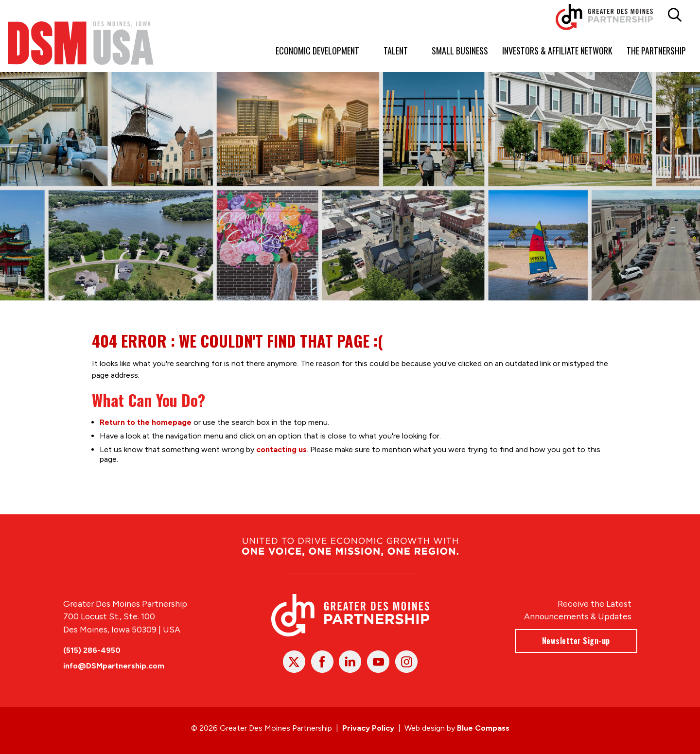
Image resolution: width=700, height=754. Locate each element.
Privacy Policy (368, 728)
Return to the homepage (146, 422)
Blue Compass (483, 728)
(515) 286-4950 (92, 650)
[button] (675, 15)
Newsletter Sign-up (576, 641)
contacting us (281, 449)
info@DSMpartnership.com (114, 666)
